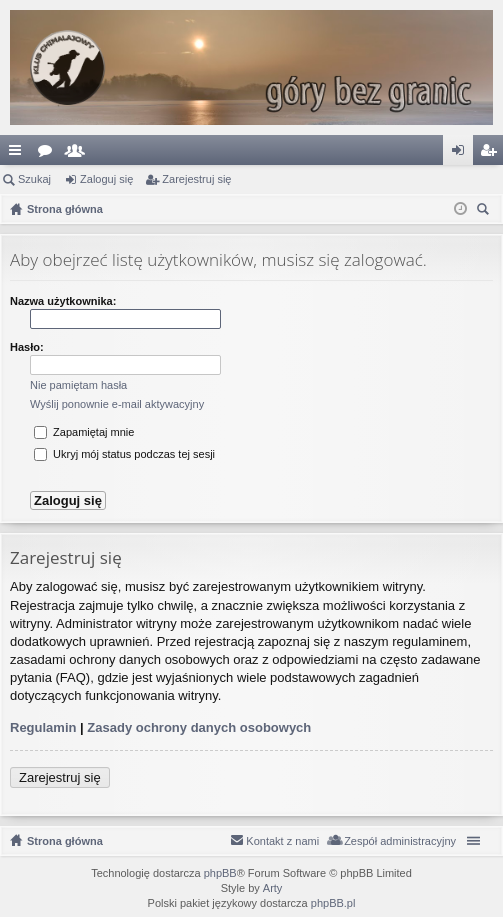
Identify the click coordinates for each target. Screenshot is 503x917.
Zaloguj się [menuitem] (462, 154)
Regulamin (43, 727)
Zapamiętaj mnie (84, 432)
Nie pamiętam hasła (78, 385)
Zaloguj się (106, 179)
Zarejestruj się (196, 179)
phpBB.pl (333, 903)
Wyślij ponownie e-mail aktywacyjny (117, 404)
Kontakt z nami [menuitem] (282, 841)
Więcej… (19, 154)
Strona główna (65, 841)
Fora (49, 154)
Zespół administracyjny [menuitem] (400, 841)
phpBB (220, 873)
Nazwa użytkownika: (63, 301)
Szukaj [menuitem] (485, 211)
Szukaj (34, 179)
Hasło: (27, 347)
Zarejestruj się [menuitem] (492, 154)
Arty (273, 888)
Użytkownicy (79, 154)
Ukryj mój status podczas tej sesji (124, 454)
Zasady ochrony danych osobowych (199, 727)
